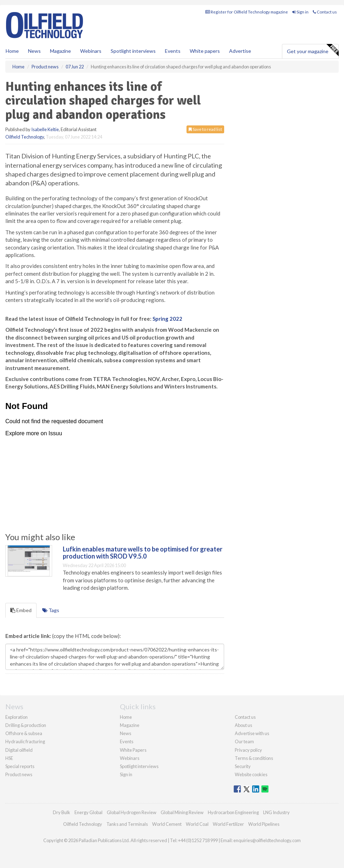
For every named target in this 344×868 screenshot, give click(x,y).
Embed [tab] (21, 610)
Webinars (91, 51)
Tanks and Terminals (127, 824)
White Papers (133, 750)
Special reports (20, 766)
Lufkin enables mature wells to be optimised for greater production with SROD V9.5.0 (143, 553)
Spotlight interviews (133, 51)
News (126, 733)
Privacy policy (248, 750)
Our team (244, 741)
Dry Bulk (62, 812)
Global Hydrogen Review (132, 812)
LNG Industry (276, 812)
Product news (19, 774)
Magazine (60, 51)
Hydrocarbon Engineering (233, 812)
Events (173, 51)
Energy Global (88, 812)
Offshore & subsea (24, 733)
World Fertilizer (228, 824)
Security (243, 766)
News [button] (34, 51)
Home (12, 51)
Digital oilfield (19, 750)
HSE (9, 758)
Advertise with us (252, 733)
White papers (205, 51)
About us (243, 725)
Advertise (240, 51)
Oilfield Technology (25, 137)
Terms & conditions (254, 758)
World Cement (167, 824)
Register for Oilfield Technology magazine (247, 12)
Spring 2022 (167, 319)
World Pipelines (264, 824)
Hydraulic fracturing (25, 741)
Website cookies (251, 774)
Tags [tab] (51, 610)
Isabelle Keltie (45, 129)
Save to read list (205, 129)
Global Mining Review (182, 812)
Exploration (16, 717)
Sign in (300, 12)
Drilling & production (26, 725)
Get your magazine (313, 50)
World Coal (197, 824)
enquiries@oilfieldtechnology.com (267, 840)
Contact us (325, 12)
